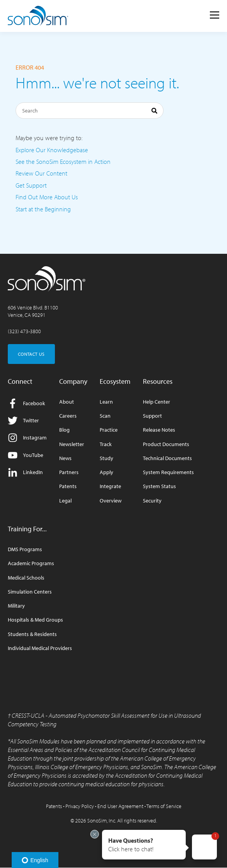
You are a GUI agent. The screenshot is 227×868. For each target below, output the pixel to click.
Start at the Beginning (43, 209)
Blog (64, 430)
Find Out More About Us (47, 197)
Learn (106, 402)
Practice (109, 430)
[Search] (90, 111)
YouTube (26, 455)
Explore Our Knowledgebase (52, 150)
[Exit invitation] (95, 834)
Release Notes (159, 430)
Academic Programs (31, 563)
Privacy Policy (80, 806)
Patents (68, 486)
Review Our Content (41, 173)
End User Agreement (120, 806)
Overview (111, 501)
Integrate (110, 486)
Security (152, 501)
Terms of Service (164, 806)
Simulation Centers (30, 592)
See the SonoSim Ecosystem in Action (63, 162)
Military (16, 606)
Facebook (26, 403)
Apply (106, 472)
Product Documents (166, 444)
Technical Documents (167, 458)
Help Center (157, 402)
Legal (65, 501)
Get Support (31, 185)
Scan (105, 416)
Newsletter (72, 444)
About (67, 402)
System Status (159, 486)
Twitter (23, 421)
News (65, 458)
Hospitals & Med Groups (35, 620)
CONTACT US (31, 354)
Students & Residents (32, 634)
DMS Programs (25, 549)
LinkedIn (25, 472)
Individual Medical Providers (40, 648)
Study (106, 458)
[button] (144, 845)
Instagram (27, 438)
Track (106, 444)
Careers (68, 416)
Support (152, 416)
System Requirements (168, 472)
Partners (69, 472)
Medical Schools (26, 578)
